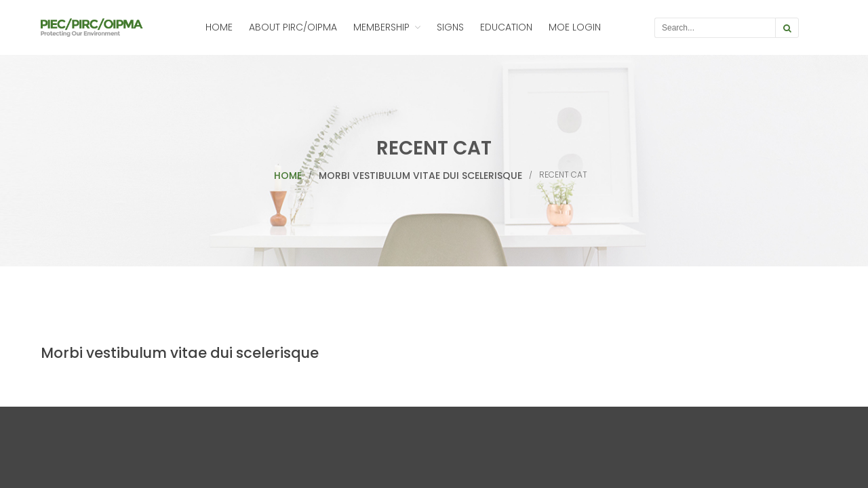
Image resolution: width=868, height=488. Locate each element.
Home (219, 27)
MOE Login (575, 27)
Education (506, 27)
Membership (381, 27)
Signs (450, 27)
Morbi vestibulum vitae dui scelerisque (420, 176)
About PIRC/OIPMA (293, 27)
